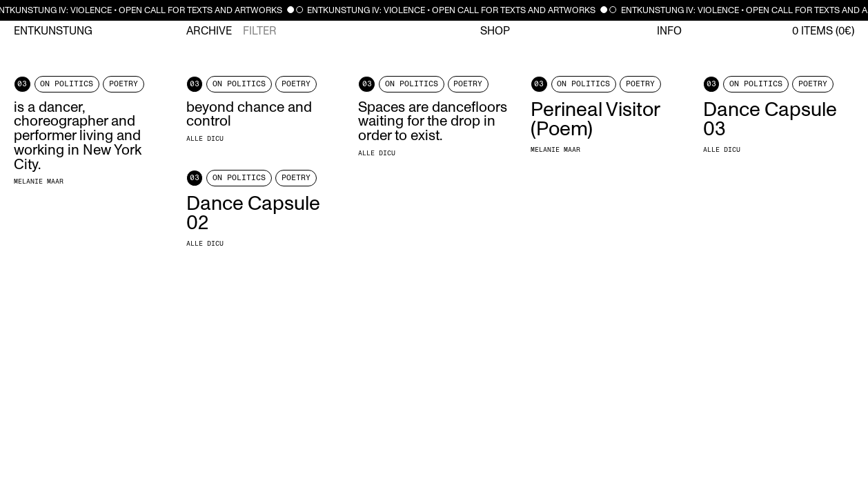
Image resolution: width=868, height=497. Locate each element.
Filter (260, 31)
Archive (209, 31)
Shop (495, 31)
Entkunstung (53, 31)
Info (669, 31)
